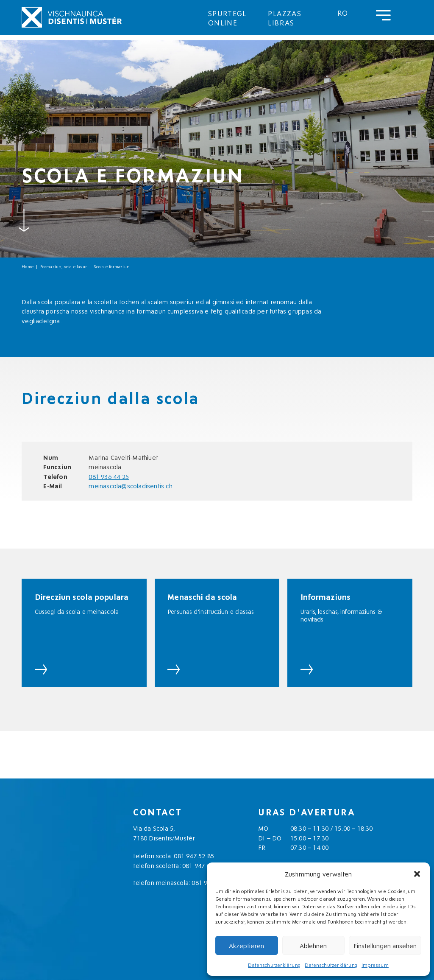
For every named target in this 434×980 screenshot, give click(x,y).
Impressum (375, 965)
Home (28, 266)
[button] (417, 874)
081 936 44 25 (109, 476)
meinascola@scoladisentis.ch (130, 485)
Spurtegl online (227, 17)
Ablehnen (313, 945)
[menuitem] (343, 12)
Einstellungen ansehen (385, 945)
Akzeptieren (246, 945)
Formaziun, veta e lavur (64, 266)
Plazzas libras (285, 17)
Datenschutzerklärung (274, 965)
